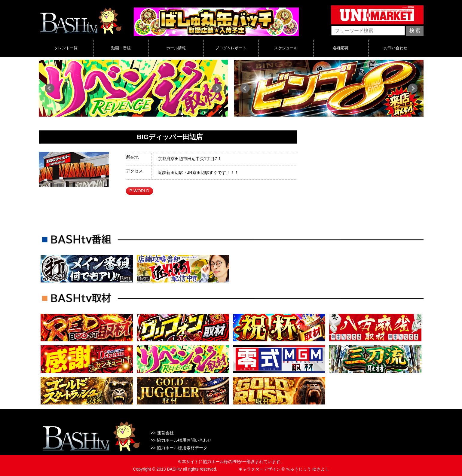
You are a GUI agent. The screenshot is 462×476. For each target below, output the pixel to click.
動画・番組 (121, 48)
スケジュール (286, 48)
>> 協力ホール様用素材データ (179, 448)
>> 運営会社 (162, 433)
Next (217, 88)
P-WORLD (139, 191)
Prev (50, 88)
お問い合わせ (396, 48)
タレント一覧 (66, 48)
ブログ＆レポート (231, 48)
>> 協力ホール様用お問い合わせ (181, 440)
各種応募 (341, 48)
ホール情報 (176, 48)
